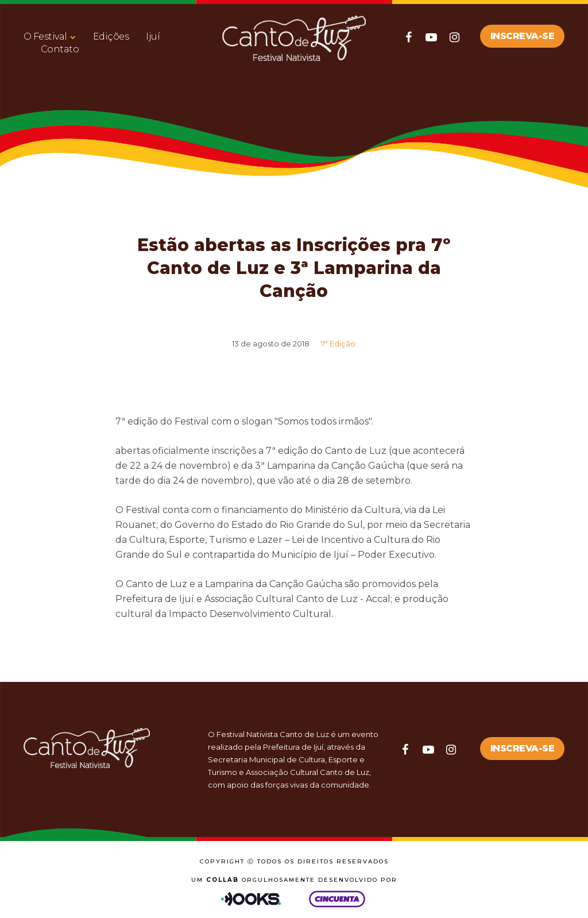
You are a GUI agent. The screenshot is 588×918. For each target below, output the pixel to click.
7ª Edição (338, 344)
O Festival (45, 36)
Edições (111, 36)
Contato (60, 49)
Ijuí (153, 36)
